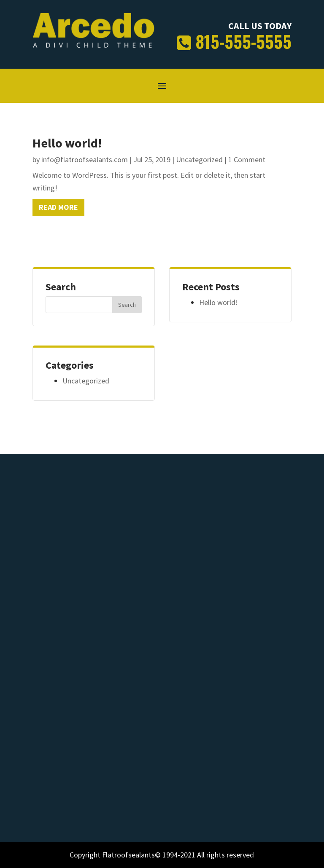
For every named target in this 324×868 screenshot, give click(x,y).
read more (58, 207)
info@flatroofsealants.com (85, 159)
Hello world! (67, 143)
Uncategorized (199, 159)
